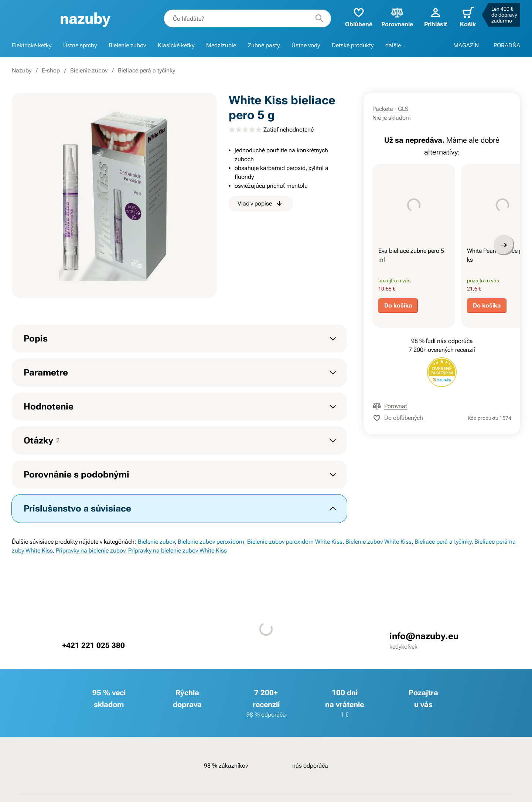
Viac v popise (261, 204)
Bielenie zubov (127, 45)
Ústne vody (306, 45)
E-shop (51, 70)
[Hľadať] (320, 18)
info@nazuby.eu (424, 636)
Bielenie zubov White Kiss (378, 542)
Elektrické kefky (32, 45)
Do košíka (398, 305)
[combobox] (248, 18)
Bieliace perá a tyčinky (146, 70)
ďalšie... (395, 45)
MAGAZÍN (466, 45)
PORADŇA (507, 45)
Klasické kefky (176, 45)
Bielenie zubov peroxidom (211, 542)
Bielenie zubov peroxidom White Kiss (295, 542)
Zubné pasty (264, 45)
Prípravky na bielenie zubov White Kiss (178, 550)
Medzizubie (221, 45)
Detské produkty (353, 45)
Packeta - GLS (391, 109)
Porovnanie (397, 17)
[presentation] (414, 205)
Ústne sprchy (80, 45)
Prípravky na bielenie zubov (91, 550)
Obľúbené (359, 17)
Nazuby (22, 70)
